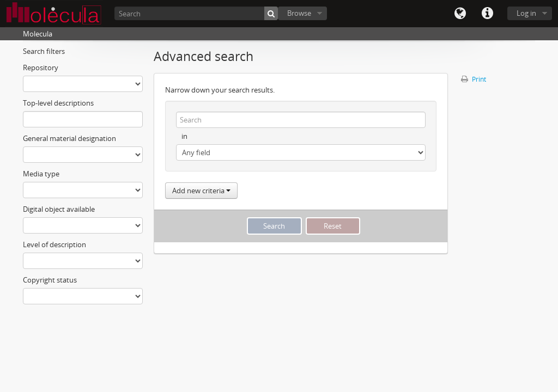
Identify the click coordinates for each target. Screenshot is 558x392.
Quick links (487, 14)
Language (460, 14)
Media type (41, 174)
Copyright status (50, 280)
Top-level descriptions (58, 103)
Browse (299, 13)
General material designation (69, 138)
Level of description (54, 244)
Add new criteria (201, 191)
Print (474, 79)
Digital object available (59, 209)
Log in (526, 13)
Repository (41, 68)
